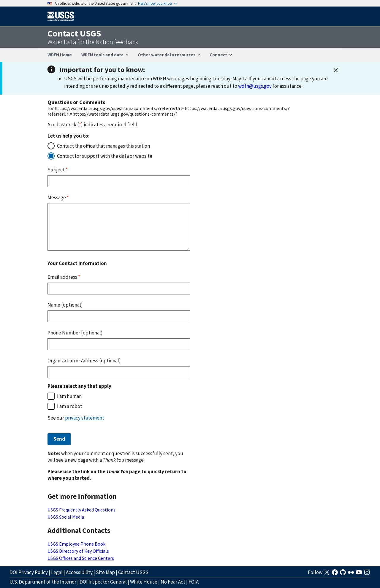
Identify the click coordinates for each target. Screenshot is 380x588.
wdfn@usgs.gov (255, 86)
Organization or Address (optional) (84, 361)
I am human (69, 396)
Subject (58, 170)
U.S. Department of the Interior (43, 582)
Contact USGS (133, 572)
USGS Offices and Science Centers (81, 558)
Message (58, 197)
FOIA (194, 582)
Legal (57, 572)
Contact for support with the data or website (105, 156)
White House (144, 582)
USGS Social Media (66, 517)
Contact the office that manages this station (103, 146)
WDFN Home (60, 55)
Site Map (105, 572)
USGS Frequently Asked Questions (81, 510)
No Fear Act (173, 582)
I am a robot (70, 406)
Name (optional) (65, 305)
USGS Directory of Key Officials (78, 551)
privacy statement (85, 418)
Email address (64, 277)
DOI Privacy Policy (29, 572)
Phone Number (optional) (75, 333)
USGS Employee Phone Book (76, 544)
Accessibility (79, 572)
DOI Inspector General (103, 582)
